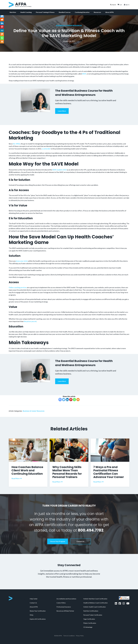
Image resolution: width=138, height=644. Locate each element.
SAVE (84, 74)
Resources (97, 12)
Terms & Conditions (69, 636)
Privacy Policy (80, 636)
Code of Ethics (61, 603)
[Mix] (2, 34)
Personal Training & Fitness (45, 12)
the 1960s (16, 144)
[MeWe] (2, 31)
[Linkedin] (67, 400)
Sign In (126, 5)
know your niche (22, 261)
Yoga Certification (89, 619)
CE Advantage (88, 627)
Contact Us (80, 541)
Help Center (34, 599)
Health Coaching (26, 12)
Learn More (62, 111)
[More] (78, 400)
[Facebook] (60, 400)
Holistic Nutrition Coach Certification (95, 599)
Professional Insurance (64, 607)
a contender (46, 149)
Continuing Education (82, 12)
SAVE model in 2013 (60, 170)
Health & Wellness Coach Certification (95, 603)
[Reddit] (2, 19)
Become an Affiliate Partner (65, 611)
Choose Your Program (58, 541)
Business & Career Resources (69, 26)
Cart (120, 5)
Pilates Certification (90, 623)
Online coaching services (18, 287)
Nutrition (13, 12)
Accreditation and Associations (66, 599)
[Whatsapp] (74, 400)
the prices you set (30, 321)
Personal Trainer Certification (93, 615)
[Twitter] (64, 400)
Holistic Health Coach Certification (95, 607)
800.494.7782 (91, 530)
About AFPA (109, 12)
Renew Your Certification (38, 611)
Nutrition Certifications (91, 611)
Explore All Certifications (38, 619)
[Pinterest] (71, 400)
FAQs (32, 615)
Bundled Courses (65, 12)
